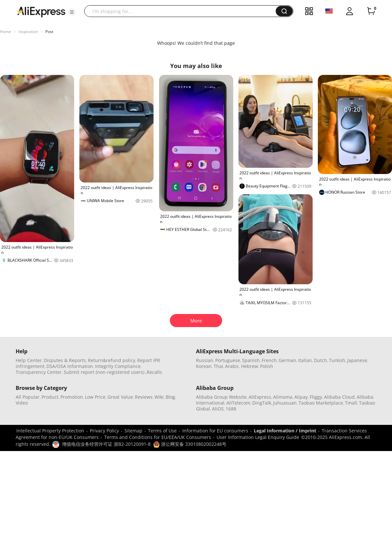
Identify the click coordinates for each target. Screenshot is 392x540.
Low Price (95, 397)
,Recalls (154, 372)
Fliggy (316, 397)
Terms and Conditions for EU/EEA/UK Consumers (158, 437)
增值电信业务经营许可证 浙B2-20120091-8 (106, 444)
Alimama (283, 397)
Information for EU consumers (215, 431)
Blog (170, 397)
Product (50, 397)
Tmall (351, 403)
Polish (267, 366)
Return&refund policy (112, 360)
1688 (231, 409)
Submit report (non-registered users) (104, 372)
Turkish (337, 360)
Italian (305, 360)
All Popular (28, 397)
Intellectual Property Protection (50, 431)
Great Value (120, 397)
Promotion (72, 397)
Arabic (232, 366)
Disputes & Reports (65, 360)
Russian (205, 360)
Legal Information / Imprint (285, 431)
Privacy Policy (104, 431)
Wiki (159, 397)
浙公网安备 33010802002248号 (190, 444)
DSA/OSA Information (70, 366)
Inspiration (28, 32)
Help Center (29, 360)
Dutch (320, 360)
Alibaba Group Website (221, 397)
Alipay (301, 397)
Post (49, 32)
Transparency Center (39, 372)
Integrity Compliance (118, 366)
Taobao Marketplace (321, 403)
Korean (204, 366)
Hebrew (250, 366)
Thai (218, 366)
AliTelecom (238, 403)
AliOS (218, 409)
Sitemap (133, 431)
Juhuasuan (285, 403)
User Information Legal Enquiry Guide (258, 437)
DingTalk (262, 403)
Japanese (357, 360)
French (269, 360)
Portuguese (228, 360)
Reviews (144, 397)
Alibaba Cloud (339, 397)
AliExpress (260, 397)
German (287, 360)
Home (6, 32)
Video (22, 403)
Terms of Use (162, 431)
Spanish (251, 360)
